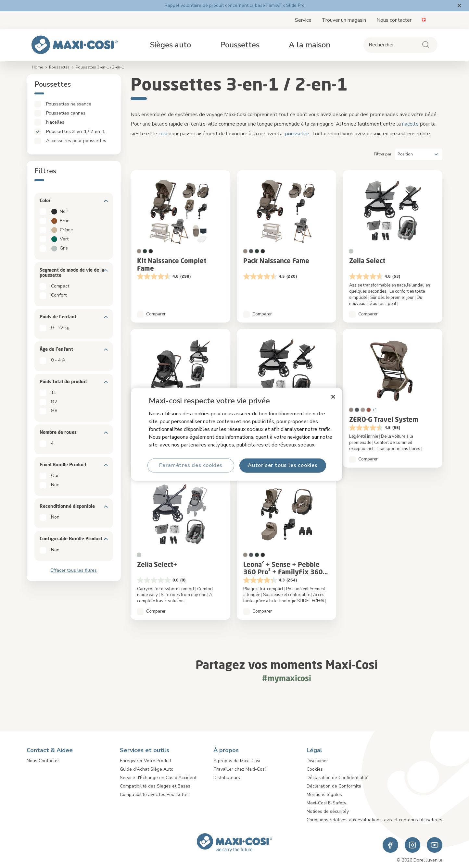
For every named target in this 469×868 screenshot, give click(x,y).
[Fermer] (333, 397)
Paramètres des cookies (191, 465)
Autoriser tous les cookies (283, 465)
